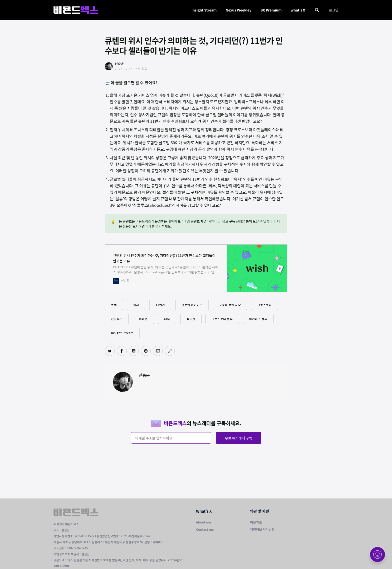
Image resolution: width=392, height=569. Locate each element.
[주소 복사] (170, 351)
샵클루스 (117, 319)
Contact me (205, 529)
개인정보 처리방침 (262, 529)
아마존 (143, 319)
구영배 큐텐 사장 (230, 305)
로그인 (334, 10)
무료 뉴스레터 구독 (238, 438)
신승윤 (144, 375)
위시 (136, 305)
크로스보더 (264, 305)
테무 (167, 319)
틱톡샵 (191, 319)
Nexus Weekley (238, 10)
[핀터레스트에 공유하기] (146, 351)
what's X (298, 10)
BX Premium (271, 10)
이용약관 (256, 522)
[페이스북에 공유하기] (122, 351)
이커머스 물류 (258, 319)
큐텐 (114, 305)
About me (203, 522)
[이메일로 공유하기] (158, 351)
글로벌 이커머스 (192, 305)
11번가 (160, 305)
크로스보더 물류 (222, 319)
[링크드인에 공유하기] (134, 351)
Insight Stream (204, 10)
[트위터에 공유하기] (110, 351)
